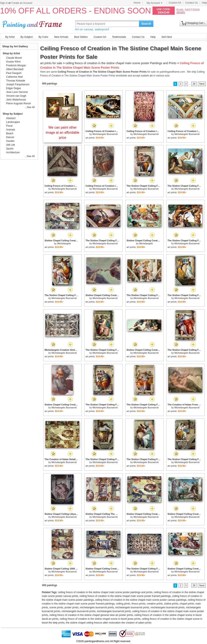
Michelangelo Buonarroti (105, 134)
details (181, 12)
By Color (43, 37)
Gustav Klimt (13, 62)
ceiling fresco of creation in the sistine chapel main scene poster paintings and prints (105, 592)
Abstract (11, 118)
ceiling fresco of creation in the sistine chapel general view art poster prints (91, 615)
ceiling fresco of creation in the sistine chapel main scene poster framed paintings (125, 596)
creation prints (155, 604)
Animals (11, 130)
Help (204, 3)
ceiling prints (123, 604)
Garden (10, 141)
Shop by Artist (11, 53)
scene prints (56, 607)
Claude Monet (14, 58)
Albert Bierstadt (15, 69)
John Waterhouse (16, 100)
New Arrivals (61, 37)
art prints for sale (51, 63)
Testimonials (119, 37)
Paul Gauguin (14, 73)
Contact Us (191, 3)
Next (202, 84)
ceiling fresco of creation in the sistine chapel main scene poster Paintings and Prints (121, 63)
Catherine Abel (14, 77)
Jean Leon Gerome (17, 92)
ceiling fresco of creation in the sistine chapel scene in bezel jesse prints (100, 619)
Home (137, 3)
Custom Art (175, 3)
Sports (10, 149)
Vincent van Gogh (16, 96)
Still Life (11, 145)
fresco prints (138, 604)
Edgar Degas (14, 88)
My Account (155, 3)
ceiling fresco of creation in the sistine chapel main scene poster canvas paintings (141, 600)
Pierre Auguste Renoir (18, 103)
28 (194, 84)
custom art (147, 76)
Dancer (10, 137)
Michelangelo (64, 243)
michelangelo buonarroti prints (97, 607)
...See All (30, 107)
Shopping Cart (195, 23)
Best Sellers (81, 37)
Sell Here (167, 37)
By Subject (27, 37)
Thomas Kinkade (16, 81)
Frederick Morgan (16, 65)
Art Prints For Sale (33, 24)
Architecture (13, 152)
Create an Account (22, 3)
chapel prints (187, 604)
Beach (10, 133)
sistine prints (171, 604)
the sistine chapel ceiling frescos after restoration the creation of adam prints (109, 623)
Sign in (4, 3)
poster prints (71, 607)
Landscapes (13, 122)
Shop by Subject (13, 114)
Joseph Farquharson (18, 84)
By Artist (10, 37)
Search (146, 24)
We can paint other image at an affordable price (63, 132)
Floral (9, 126)
